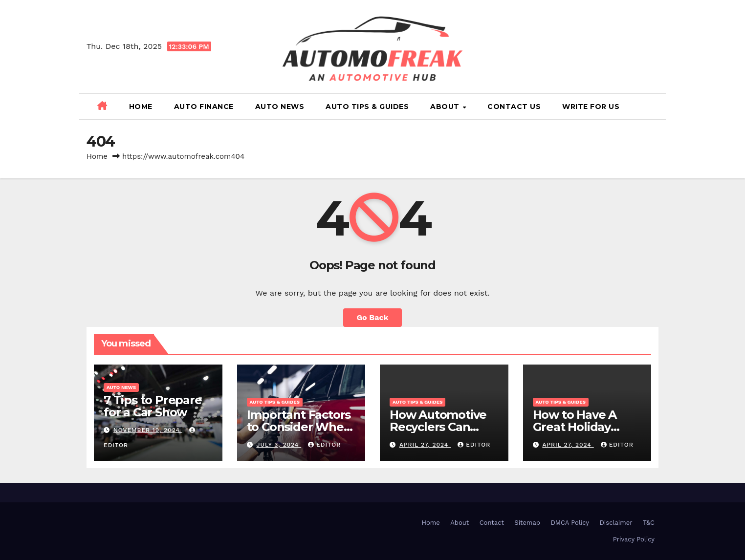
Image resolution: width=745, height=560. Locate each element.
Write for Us (591, 107)
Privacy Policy (634, 539)
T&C (649, 523)
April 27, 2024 (425, 445)
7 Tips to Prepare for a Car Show (153, 406)
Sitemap (527, 523)
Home (141, 107)
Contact (492, 523)
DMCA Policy (570, 523)
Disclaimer (616, 523)
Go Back (373, 317)
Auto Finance (204, 107)
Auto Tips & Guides (367, 107)
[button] (655, 106)
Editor (324, 445)
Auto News (280, 107)
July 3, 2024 (279, 445)
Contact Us (514, 107)
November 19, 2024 (148, 430)
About (446, 107)
